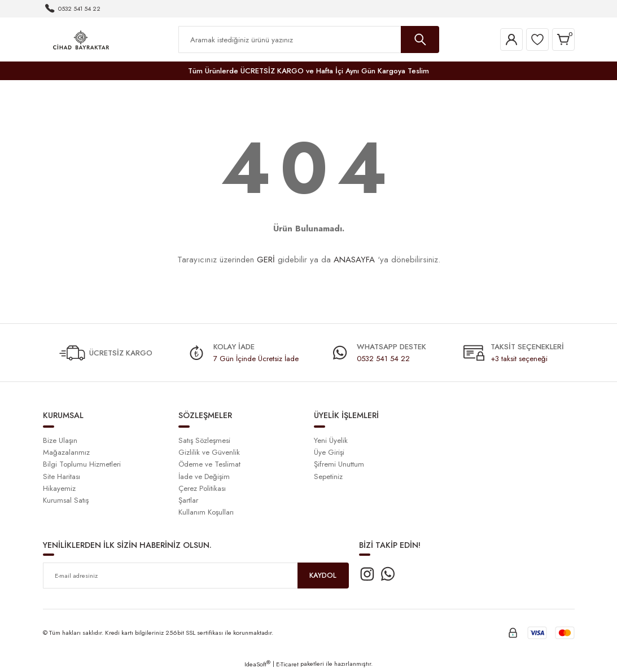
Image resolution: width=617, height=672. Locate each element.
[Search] (309, 39)
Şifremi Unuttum (339, 464)
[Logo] (81, 39)
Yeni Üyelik (331, 440)
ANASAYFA (354, 260)
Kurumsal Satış (66, 500)
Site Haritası (62, 476)
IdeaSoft (257, 664)
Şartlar (188, 500)
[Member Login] (511, 39)
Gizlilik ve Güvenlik (209, 452)
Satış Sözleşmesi (204, 440)
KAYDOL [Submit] (323, 576)
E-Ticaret (287, 664)
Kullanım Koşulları (206, 512)
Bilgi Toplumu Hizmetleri (82, 464)
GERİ (266, 260)
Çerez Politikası (202, 488)
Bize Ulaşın (60, 440)
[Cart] (563, 39)
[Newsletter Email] (196, 576)
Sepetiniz (328, 476)
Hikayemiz (59, 488)
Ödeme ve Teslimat (209, 464)
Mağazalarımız (66, 452)
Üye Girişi (329, 452)
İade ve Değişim (204, 476)
